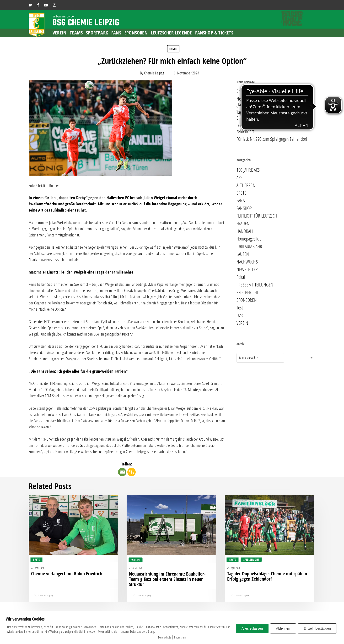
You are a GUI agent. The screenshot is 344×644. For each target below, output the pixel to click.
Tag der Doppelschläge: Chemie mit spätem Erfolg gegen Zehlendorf (271, 115)
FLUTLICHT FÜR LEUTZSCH (257, 216)
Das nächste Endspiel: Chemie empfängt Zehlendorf (269, 129)
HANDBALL (245, 231)
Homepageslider (250, 239)
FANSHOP (244, 208)
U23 (240, 315)
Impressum (180, 637)
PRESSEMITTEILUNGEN (255, 285)
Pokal (241, 277)
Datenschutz (164, 637)
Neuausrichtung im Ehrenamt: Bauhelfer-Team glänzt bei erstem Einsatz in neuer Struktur (274, 102)
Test (240, 308)
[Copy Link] (132, 472)
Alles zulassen (252, 628)
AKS (239, 178)
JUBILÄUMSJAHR (249, 246)
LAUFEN (243, 254)
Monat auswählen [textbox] (249, 358)
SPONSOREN (247, 300)
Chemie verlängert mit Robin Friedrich (267, 91)
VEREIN (242, 323)
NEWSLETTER (247, 269)
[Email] (122, 472)
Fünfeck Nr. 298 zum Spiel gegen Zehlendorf (272, 139)
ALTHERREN (246, 185)
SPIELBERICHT (247, 292)
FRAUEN (243, 224)
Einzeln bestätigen (317, 628)
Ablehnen (283, 628)
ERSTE (173, 49)
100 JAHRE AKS (248, 170)
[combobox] (260, 358)
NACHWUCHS (247, 262)
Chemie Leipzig (154, 73)
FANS (241, 201)
